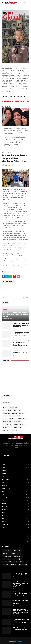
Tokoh (15, 530)
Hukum (16, 416)
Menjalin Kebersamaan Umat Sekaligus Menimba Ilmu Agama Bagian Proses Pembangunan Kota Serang (21, 343)
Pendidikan (15, 506)
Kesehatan (7, 422)
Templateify (18, 641)
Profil (15, 515)
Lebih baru (5, 298)
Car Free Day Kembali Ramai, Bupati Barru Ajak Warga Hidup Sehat (20, 602)
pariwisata (15, 542)
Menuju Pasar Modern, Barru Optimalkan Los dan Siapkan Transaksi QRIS (21, 325)
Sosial (15, 527)
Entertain (6, 416)
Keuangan (17, 422)
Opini (15, 500)
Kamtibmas (15, 483)
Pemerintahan (19, 424)
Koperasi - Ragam (15, 489)
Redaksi (15, 521)
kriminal (6, 430)
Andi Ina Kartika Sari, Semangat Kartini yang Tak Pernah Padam (20, 352)
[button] (2, 3)
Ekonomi (6, 413)
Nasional (15, 494)
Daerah (9, 152)
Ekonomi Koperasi (18, 413)
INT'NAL (5, 96)
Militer (15, 492)
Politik (15, 512)
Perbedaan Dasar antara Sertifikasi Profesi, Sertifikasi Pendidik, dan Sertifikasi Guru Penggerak (21, 611)
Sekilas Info (15, 524)
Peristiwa (7, 427)
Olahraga (7, 424)
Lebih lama (26, 298)
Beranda (4, 152)
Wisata (15, 533)
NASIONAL (12, 96)
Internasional (8, 419)
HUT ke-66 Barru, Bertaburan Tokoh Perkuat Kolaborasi (21, 629)
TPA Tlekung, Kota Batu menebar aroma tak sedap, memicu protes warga (20, 593)
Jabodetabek (21, 419)
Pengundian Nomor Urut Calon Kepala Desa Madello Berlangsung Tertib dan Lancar (20, 584)
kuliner (15, 430)
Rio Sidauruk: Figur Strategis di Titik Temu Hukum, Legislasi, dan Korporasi (21, 334)
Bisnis (5, 407)
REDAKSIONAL (21, 96)
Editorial (17, 410)
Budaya (14, 407)
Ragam (17, 427)
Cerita (15, 465)
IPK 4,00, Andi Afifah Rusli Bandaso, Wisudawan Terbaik (21, 574)
